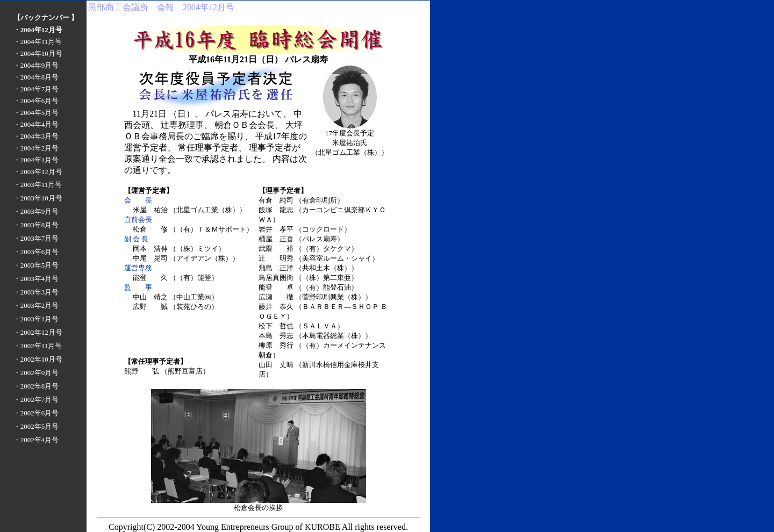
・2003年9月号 (36, 211)
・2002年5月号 (36, 426)
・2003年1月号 (36, 319)
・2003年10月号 (38, 198)
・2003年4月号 (36, 279)
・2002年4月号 (36, 440)
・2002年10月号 (38, 359)
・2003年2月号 (36, 305)
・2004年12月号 (38, 30)
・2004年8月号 (36, 77)
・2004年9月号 (36, 65)
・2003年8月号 (36, 225)
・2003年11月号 (38, 185)
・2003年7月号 (36, 238)
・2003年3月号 (36, 292)
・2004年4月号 (36, 124)
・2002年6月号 (36, 413)
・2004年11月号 (38, 42)
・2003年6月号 (36, 252)
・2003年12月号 (38, 172)
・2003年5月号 (36, 265)
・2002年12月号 (38, 332)
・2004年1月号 (36, 160)
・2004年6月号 (36, 101)
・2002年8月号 (36, 386)
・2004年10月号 (38, 53)
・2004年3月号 (36, 136)
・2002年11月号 (38, 346)
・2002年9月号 (36, 373)
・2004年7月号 (36, 89)
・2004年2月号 (36, 148)
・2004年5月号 (36, 113)
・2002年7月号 (36, 400)
